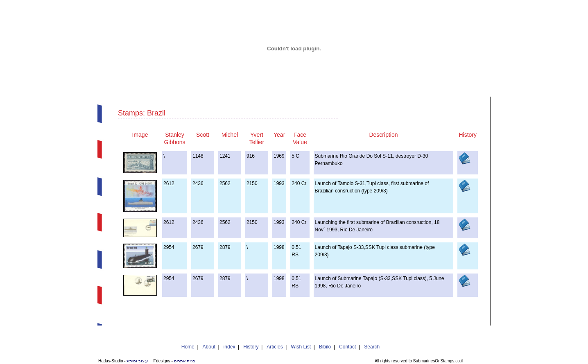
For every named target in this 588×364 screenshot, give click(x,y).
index (230, 347)
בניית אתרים (185, 361)
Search (372, 347)
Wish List (301, 347)
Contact (347, 347)
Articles (275, 347)
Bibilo (325, 347)
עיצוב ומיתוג (137, 361)
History (251, 347)
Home (188, 347)
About (209, 347)
